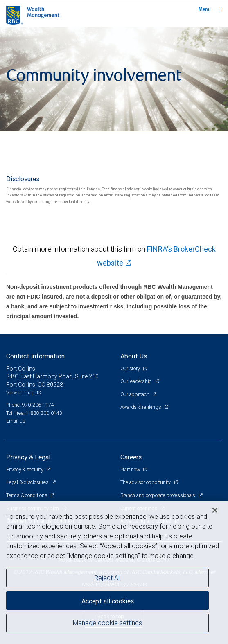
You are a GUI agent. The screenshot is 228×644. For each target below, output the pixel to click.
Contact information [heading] (35, 356)
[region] (114, 573)
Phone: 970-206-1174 (30, 405)
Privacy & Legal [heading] (28, 457)
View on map (20, 393)
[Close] (215, 510)
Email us (16, 421)
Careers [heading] (131, 457)
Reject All (107, 578)
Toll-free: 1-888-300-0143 (34, 413)
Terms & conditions (27, 495)
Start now (131, 469)
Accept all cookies (108, 601)
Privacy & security (25, 469)
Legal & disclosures (28, 482)
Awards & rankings (141, 407)
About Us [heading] (134, 356)
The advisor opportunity (146, 482)
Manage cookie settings (107, 623)
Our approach (135, 394)
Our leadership (137, 381)
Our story (131, 368)
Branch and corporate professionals (158, 495)
